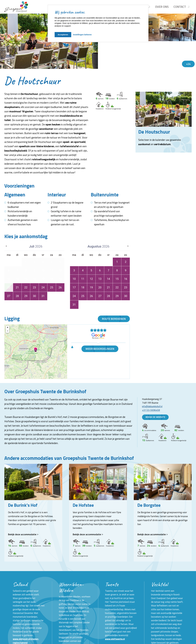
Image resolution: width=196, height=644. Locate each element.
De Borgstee (149, 505)
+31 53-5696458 (151, 410)
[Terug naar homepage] (16, 7)
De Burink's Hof (23, 505)
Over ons (162, 7)
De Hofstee (83, 505)
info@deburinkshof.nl (152, 406)
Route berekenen (114, 319)
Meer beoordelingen (100, 349)
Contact (180, 7)
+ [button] (8, 328)
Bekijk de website (155, 417)
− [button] (8, 331)
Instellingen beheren (82, 35)
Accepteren (63, 35)
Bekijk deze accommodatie (23, 534)
